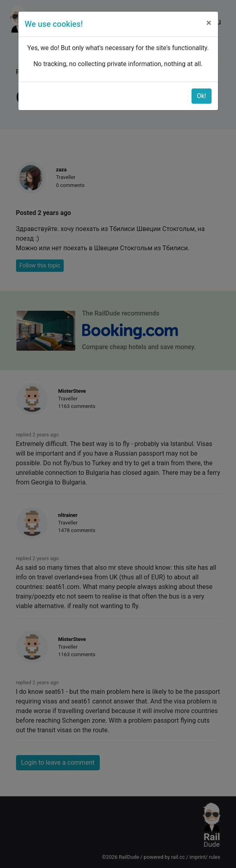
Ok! (201, 96)
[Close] (209, 23)
